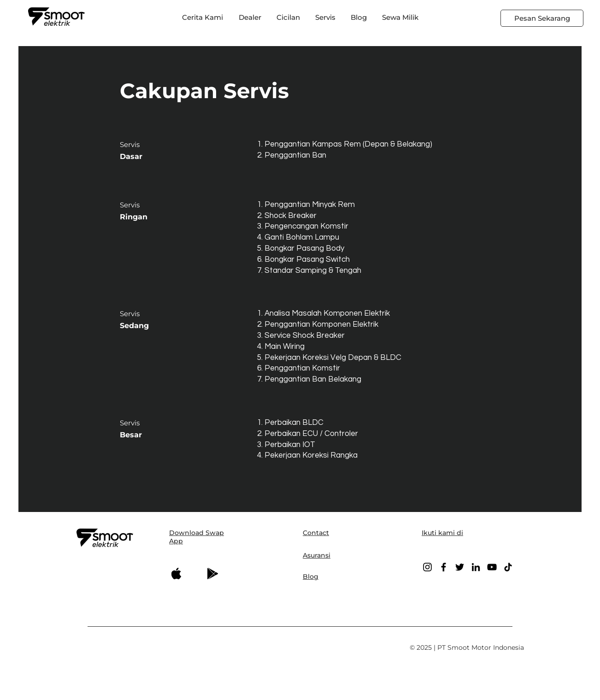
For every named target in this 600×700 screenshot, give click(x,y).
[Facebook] (444, 567)
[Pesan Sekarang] (542, 18)
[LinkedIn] (476, 567)
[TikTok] (508, 567)
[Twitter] (460, 567)
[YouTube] (492, 567)
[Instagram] (427, 567)
